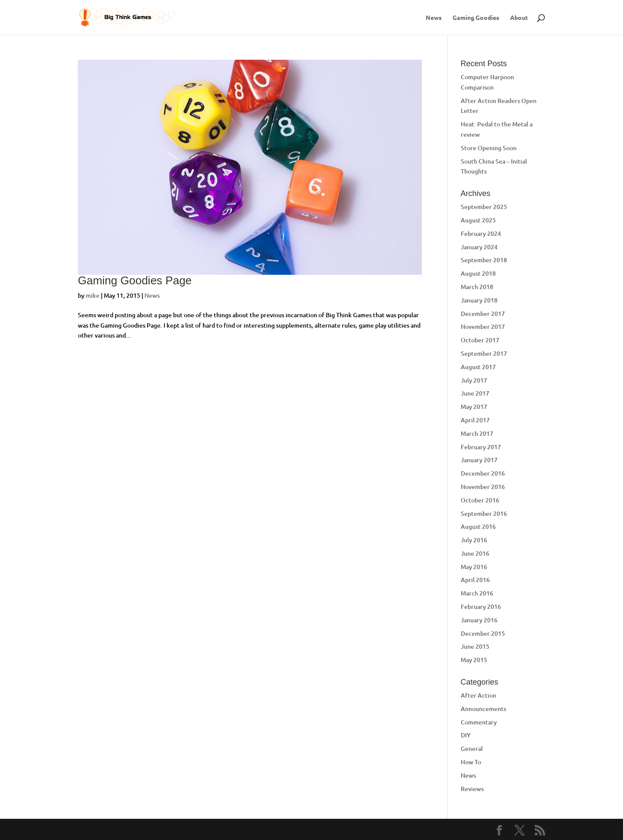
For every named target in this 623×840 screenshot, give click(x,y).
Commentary (479, 722)
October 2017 (480, 340)
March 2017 (477, 433)
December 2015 (483, 633)
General (472, 748)
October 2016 (480, 500)
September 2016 (484, 513)
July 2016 (474, 540)
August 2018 (478, 273)
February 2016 (481, 607)
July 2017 (474, 380)
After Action (478, 695)
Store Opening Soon (489, 148)
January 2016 (479, 620)
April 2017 (475, 420)
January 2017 (479, 460)
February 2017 (481, 447)
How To (471, 762)
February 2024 (481, 233)
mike (93, 295)
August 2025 (478, 220)
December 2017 (483, 314)
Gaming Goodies (476, 18)
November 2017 (483, 327)
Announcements (483, 709)
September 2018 (484, 260)
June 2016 (475, 553)
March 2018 (477, 287)
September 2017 (484, 353)
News (434, 18)
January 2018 (479, 300)
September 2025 (484, 207)
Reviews (472, 789)
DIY (466, 735)
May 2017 (474, 407)
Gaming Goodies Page (135, 280)
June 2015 (475, 646)
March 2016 (477, 593)
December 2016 (483, 473)
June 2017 (475, 393)
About (519, 18)
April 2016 (475, 580)
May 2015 (474, 660)
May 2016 (474, 567)
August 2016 (478, 526)
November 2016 (483, 487)
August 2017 (478, 367)
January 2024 (479, 247)
